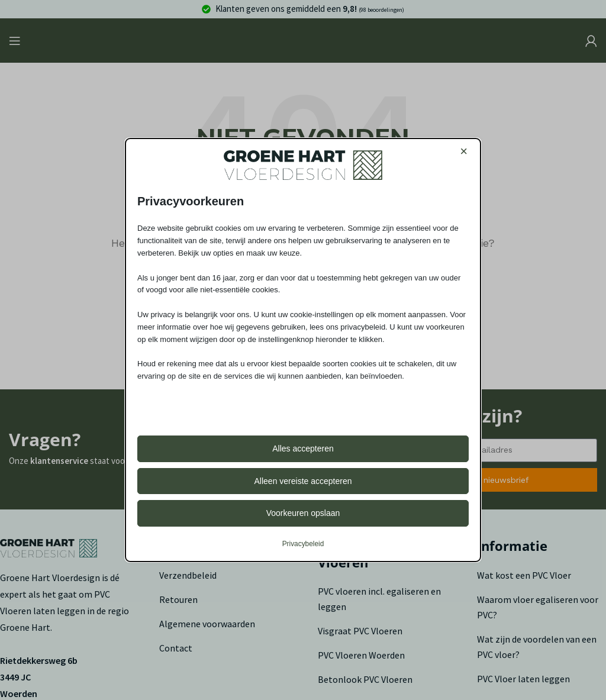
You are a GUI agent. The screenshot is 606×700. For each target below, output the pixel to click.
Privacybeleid (303, 544)
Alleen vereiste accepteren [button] (303, 481)
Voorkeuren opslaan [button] (303, 513)
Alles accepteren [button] (303, 449)
